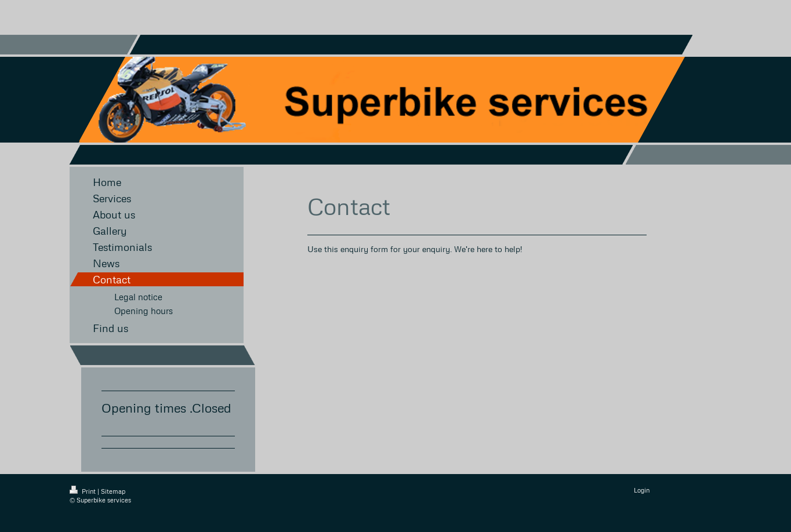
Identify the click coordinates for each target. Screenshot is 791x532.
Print (84, 491)
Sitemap (113, 491)
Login (642, 490)
